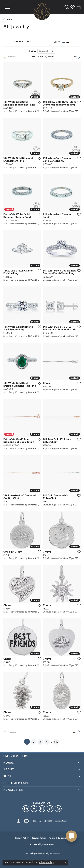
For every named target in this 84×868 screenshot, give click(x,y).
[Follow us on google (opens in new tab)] (26, 809)
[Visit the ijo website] (48, 821)
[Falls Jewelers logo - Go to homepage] (42, 11)
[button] (67, 7)
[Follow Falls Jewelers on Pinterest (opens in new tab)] (50, 809)
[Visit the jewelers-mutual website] (61, 821)
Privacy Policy (39, 838)
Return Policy (22, 838)
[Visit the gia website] (37, 821)
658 (56, 742)
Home (9, 19)
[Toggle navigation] (7, 7)
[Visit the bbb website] (18, 821)
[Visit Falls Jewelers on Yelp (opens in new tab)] (58, 809)
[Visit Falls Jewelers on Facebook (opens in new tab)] (34, 809)
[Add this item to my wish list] (38, 102)
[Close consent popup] (66, 863)
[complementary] (76, 860)
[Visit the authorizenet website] (26, 821)
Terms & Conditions (59, 838)
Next (75, 57)
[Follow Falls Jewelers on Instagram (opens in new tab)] (42, 809)
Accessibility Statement (42, 844)
